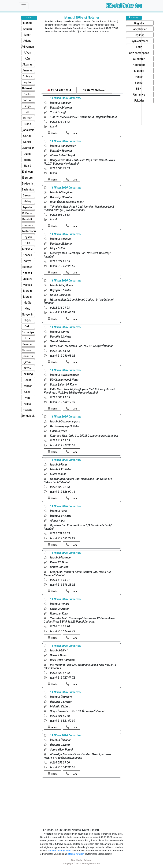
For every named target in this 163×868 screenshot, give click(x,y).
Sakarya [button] (27, 344)
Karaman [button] (27, 225)
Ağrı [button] (27, 59)
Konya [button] (27, 261)
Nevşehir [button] (27, 315)
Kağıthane (139, 65)
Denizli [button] (27, 142)
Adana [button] (27, 41)
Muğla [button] (27, 303)
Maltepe (139, 71)
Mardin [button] (27, 291)
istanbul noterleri (76, 854)
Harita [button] (52, 133)
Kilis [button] (27, 243)
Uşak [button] (27, 392)
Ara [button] (71, 133)
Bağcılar (139, 23)
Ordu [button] (27, 326)
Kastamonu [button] (29, 231)
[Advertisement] (81, 60)
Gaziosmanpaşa (139, 53)
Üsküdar (139, 101)
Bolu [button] (27, 112)
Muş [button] (27, 309)
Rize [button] (27, 338)
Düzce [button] (27, 154)
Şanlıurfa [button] (27, 356)
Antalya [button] (27, 76)
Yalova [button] (27, 404)
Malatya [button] (27, 279)
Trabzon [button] (27, 386)
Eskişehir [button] (27, 184)
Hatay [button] (27, 201)
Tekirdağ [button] (27, 374)
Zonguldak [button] (28, 416)
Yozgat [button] (27, 410)
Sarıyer (139, 83)
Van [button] (27, 398)
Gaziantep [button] (28, 190)
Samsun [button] (27, 350)
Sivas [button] (27, 368)
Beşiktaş (139, 35)
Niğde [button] (27, 320)
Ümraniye (139, 95)
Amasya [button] (27, 70)
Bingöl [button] (27, 106)
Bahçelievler (139, 29)
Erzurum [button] (27, 178)
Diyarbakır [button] (28, 148)
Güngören (139, 59)
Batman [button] (27, 100)
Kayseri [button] (27, 237)
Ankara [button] (27, 29)
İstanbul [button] (27, 23)
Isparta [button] (27, 207)
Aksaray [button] (27, 65)
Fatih (139, 47)
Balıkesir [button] (27, 88)
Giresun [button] (27, 195)
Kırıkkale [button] (27, 249)
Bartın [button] (27, 94)
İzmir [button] (27, 35)
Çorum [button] (27, 136)
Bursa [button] (27, 124)
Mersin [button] (27, 297)
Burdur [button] (27, 118)
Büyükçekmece (139, 41)
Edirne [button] (27, 160)
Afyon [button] (27, 53)
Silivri (139, 89)
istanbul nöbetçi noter (60, 851)
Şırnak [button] (27, 362)
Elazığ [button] (27, 166)
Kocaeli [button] (27, 255)
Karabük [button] (27, 219)
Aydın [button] (27, 82)
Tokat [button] (27, 380)
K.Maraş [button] (27, 213)
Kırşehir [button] (27, 273)
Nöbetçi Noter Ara (124, 5)
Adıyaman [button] (28, 47)
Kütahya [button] (27, 267)
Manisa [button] (27, 285)
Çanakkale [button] (28, 130)
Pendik (139, 77)
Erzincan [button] (27, 172)
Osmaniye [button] (28, 332)
